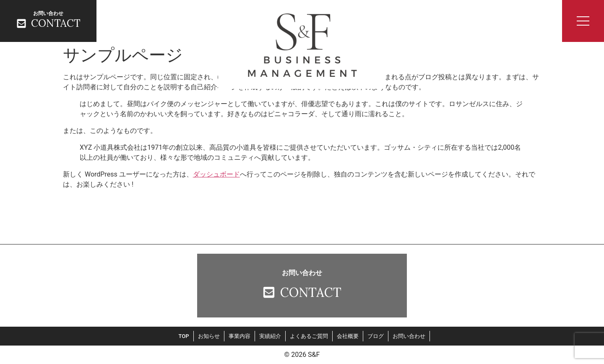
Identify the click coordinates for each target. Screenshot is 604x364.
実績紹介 (270, 336)
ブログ (376, 336)
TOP (184, 336)
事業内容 (240, 336)
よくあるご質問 (309, 336)
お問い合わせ (409, 336)
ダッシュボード (216, 174)
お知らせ (209, 336)
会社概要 (348, 336)
